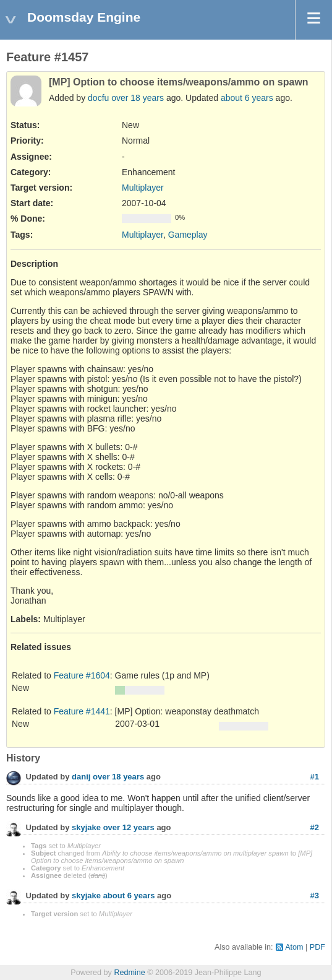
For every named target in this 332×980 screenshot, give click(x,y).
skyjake (86, 827)
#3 (315, 895)
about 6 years (247, 98)
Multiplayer (143, 188)
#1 (315, 777)
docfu (98, 98)
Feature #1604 (82, 675)
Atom (294, 947)
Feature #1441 (82, 711)
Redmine (129, 973)
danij (81, 777)
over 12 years (129, 827)
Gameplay (188, 235)
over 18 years (138, 98)
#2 (315, 827)
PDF (317, 947)
